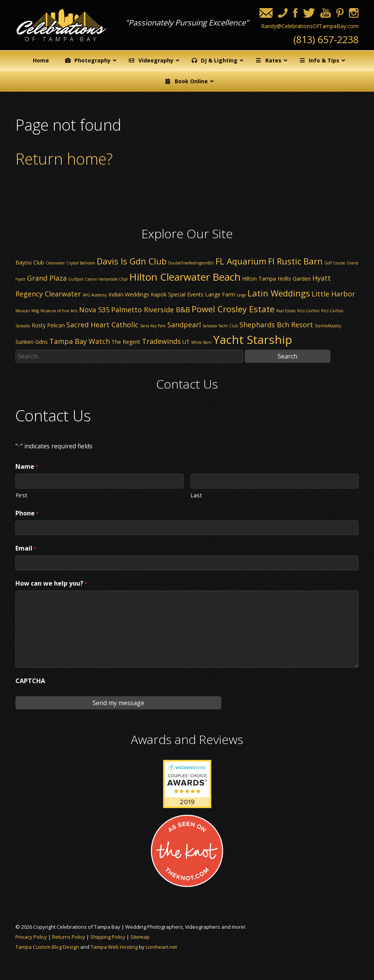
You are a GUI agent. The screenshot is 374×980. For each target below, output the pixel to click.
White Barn (201, 342)
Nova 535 (94, 310)
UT (186, 342)
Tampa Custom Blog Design (47, 947)
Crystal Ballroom (81, 263)
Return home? (64, 159)
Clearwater (55, 263)
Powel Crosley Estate (233, 309)
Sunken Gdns (32, 342)
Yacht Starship (253, 339)
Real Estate (286, 311)
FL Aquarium (241, 261)
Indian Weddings (129, 294)
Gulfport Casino (83, 279)
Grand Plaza (47, 278)
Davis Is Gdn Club (132, 261)
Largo (241, 295)
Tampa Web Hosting (114, 947)
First (21, 495)
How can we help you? (51, 584)
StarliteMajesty (328, 326)
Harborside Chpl (113, 279)
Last (196, 495)
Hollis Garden (294, 279)
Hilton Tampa (259, 279)
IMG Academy (95, 295)
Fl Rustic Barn (295, 261)
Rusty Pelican (48, 325)
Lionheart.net (161, 947)
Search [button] (287, 356)
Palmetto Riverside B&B (151, 310)
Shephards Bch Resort (276, 325)
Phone (27, 514)
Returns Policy (69, 937)
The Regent (126, 342)
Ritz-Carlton (308, 311)
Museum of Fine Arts (59, 311)
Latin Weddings (279, 293)
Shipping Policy (108, 937)
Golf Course (335, 263)
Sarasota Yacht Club (220, 326)
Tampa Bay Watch (80, 341)
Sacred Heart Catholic (102, 325)
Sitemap (140, 937)
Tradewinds (161, 341)
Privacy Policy (31, 937)
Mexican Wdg (27, 311)
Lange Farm (220, 294)
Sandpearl (184, 325)
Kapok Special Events (177, 294)
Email (26, 549)
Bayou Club (30, 262)
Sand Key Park (153, 326)
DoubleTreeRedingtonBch (191, 263)
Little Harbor (333, 294)
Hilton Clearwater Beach (185, 277)
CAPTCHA (30, 681)
